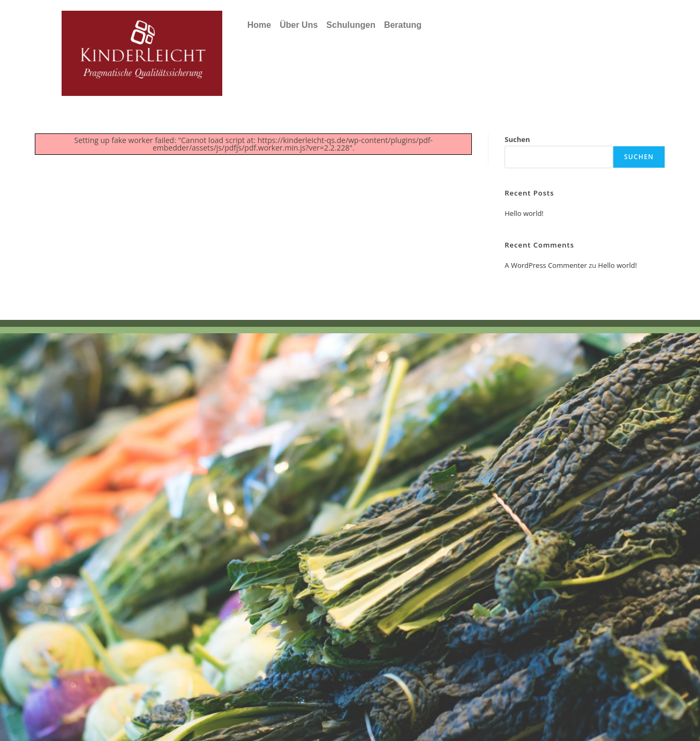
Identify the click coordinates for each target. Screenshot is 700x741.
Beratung (403, 25)
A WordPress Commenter (546, 265)
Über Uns (299, 25)
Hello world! (524, 213)
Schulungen (351, 25)
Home (259, 25)
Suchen (517, 139)
